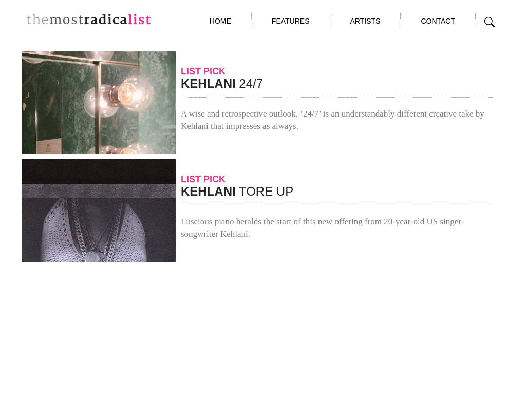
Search (490, 22)
